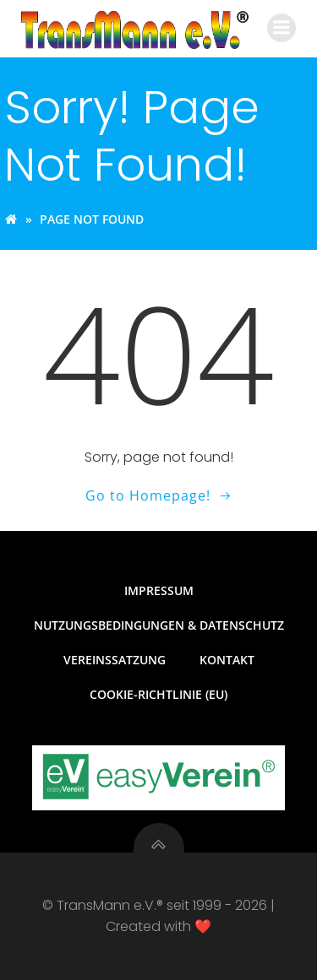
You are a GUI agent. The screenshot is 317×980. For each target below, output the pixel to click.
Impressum (159, 590)
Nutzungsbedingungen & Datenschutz (159, 625)
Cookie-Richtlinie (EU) (158, 694)
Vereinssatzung (115, 660)
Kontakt (227, 660)
